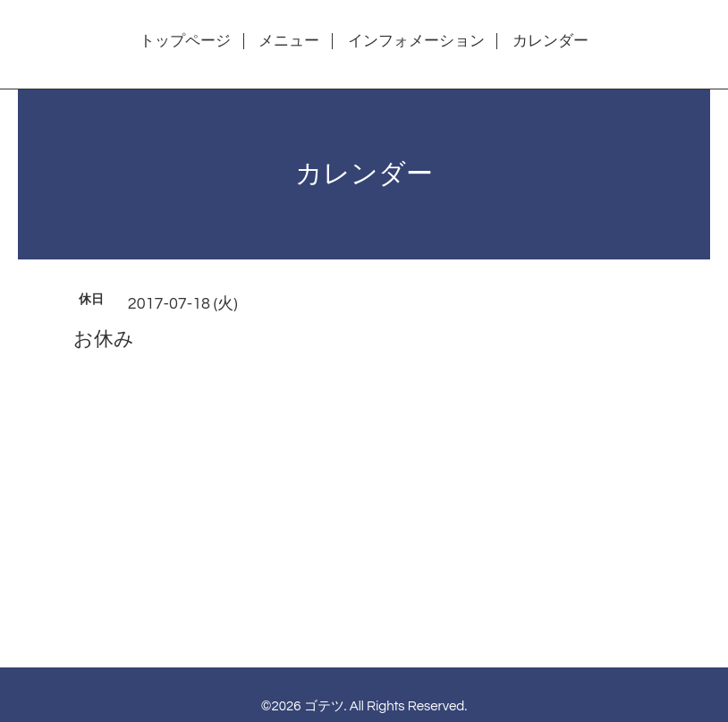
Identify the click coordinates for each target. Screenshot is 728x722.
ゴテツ (324, 706)
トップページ (185, 41)
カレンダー (550, 41)
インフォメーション (416, 41)
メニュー (289, 41)
